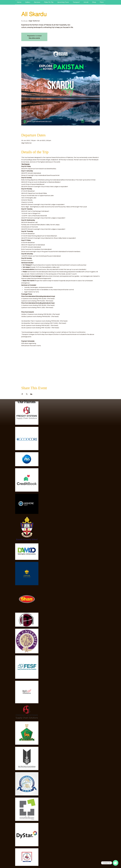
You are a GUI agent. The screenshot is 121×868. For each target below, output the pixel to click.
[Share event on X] (27, 394)
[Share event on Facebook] (22, 394)
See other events (34, 38)
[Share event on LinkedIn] (31, 394)
